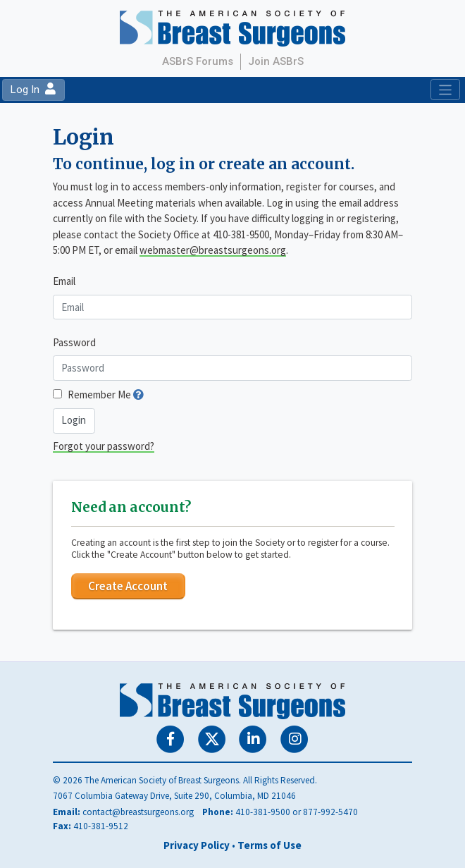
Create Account (128, 586)
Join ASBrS (276, 61)
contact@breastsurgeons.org (138, 812)
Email (64, 281)
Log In (33, 90)
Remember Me (99, 395)
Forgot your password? (104, 446)
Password (74, 342)
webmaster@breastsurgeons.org (213, 250)
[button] (138, 395)
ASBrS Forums (198, 61)
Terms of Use (269, 845)
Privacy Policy (197, 845)
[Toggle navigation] (445, 90)
